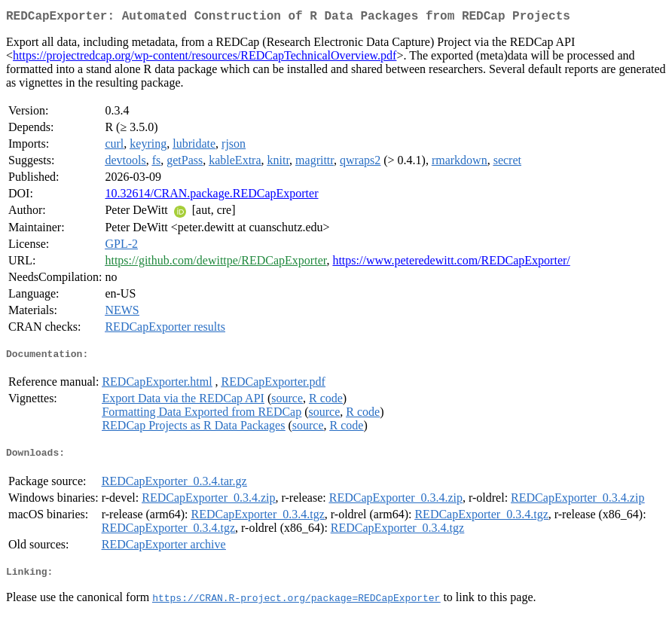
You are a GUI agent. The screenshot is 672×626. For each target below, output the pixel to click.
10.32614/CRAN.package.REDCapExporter (211, 196)
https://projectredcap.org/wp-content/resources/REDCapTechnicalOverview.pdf (205, 58)
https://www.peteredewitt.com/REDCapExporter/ (451, 263)
